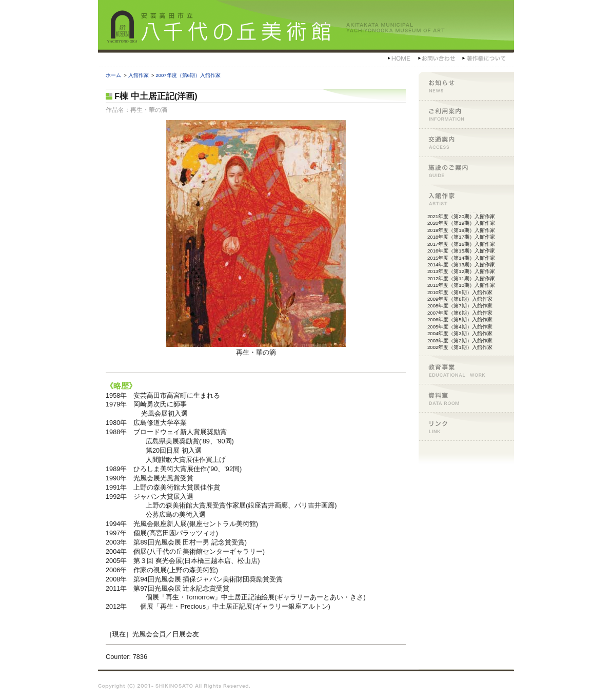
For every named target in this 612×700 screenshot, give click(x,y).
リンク (466, 426)
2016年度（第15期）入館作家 (461, 251)
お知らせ (466, 86)
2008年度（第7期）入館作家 (460, 306)
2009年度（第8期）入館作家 (460, 299)
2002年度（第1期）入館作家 (460, 347)
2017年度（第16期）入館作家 (461, 244)
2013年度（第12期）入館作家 (461, 271)
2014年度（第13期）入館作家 (461, 265)
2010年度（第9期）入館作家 (460, 292)
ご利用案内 (466, 114)
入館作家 (139, 75)
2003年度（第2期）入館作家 (460, 341)
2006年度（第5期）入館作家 (460, 319)
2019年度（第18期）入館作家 (461, 230)
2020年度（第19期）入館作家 (461, 223)
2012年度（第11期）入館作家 (461, 278)
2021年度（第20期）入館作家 (461, 216)
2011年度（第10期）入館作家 (461, 285)
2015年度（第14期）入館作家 (461, 258)
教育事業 (466, 370)
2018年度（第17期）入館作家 (461, 237)
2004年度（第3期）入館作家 (460, 333)
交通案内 (466, 142)
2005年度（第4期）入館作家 (460, 327)
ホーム (113, 75)
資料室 (466, 398)
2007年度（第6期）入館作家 (188, 75)
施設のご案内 (466, 171)
